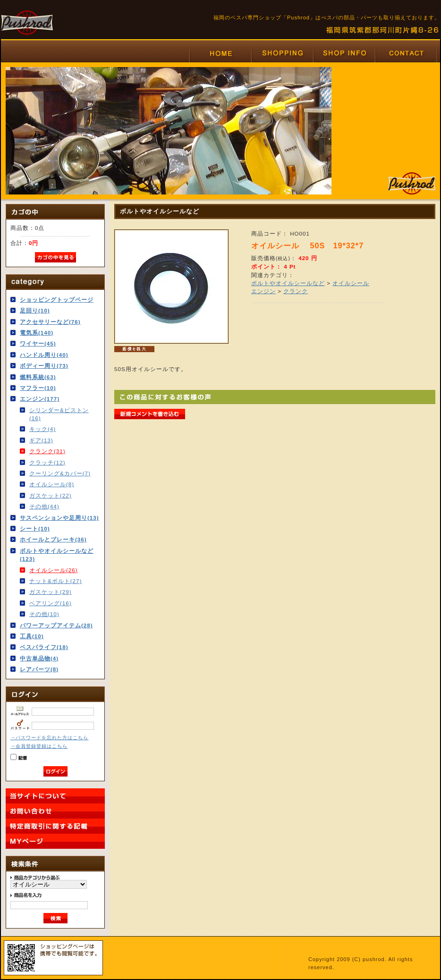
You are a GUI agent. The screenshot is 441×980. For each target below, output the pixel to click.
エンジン (263, 291)
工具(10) (32, 636)
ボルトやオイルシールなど (288, 283)
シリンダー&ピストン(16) (59, 414)
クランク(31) (47, 451)
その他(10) (44, 614)
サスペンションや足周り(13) (59, 518)
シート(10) (35, 528)
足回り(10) (35, 310)
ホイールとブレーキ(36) (53, 539)
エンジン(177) (40, 399)
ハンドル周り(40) (44, 355)
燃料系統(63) (38, 377)
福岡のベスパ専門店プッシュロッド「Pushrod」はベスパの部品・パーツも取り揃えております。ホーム (220, 53)
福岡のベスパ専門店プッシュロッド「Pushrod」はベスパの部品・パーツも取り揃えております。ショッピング (282, 53)
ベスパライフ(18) (44, 647)
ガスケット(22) (51, 495)
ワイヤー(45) (38, 343)
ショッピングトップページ (57, 300)
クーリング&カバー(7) (60, 473)
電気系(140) (37, 333)
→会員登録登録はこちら (39, 746)
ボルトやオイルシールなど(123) (57, 555)
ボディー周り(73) (44, 366)
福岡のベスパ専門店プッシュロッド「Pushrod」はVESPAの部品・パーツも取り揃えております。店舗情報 (344, 53)
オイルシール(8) (52, 484)
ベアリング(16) (51, 603)
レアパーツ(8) (39, 669)
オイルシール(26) (54, 570)
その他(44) (44, 506)
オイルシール (351, 283)
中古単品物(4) (39, 658)
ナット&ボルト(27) (55, 581)
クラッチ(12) (47, 462)
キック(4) (42, 429)
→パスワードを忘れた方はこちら (49, 738)
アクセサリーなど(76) (50, 322)
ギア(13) (41, 440)
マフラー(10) (38, 388)
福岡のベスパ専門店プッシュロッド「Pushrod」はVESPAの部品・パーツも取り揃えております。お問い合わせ (406, 53)
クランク (296, 291)
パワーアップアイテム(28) (56, 625)
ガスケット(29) (51, 592)
